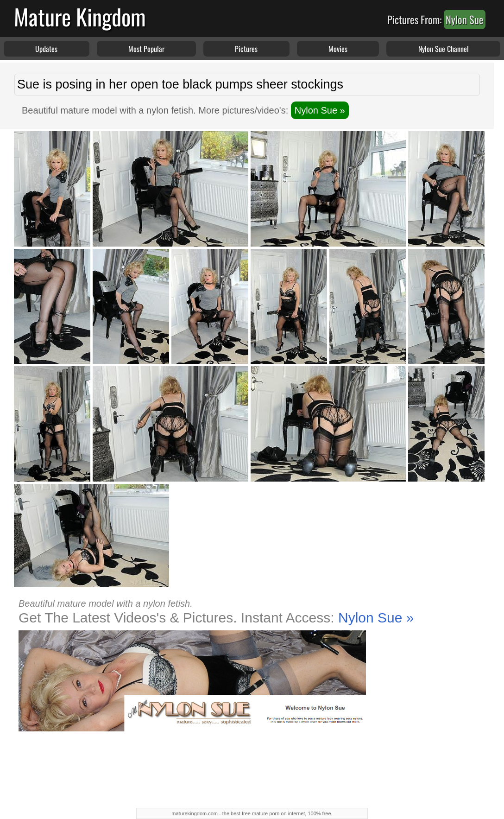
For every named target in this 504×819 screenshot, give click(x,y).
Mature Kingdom (80, 16)
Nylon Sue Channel (444, 49)
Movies (338, 49)
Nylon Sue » (320, 110)
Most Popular (146, 49)
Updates (46, 49)
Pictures (246, 49)
